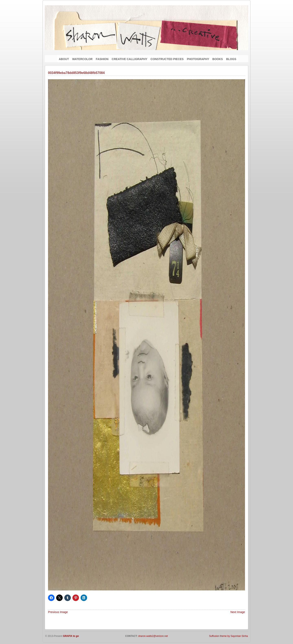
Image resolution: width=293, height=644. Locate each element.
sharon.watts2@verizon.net (153, 636)
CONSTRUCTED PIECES (167, 59)
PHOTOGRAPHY (198, 59)
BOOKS (218, 59)
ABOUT (64, 59)
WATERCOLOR (82, 59)
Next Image (238, 612)
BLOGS (231, 59)
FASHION (102, 59)
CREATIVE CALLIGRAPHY (130, 59)
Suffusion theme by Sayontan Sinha (228, 636)
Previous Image (58, 612)
